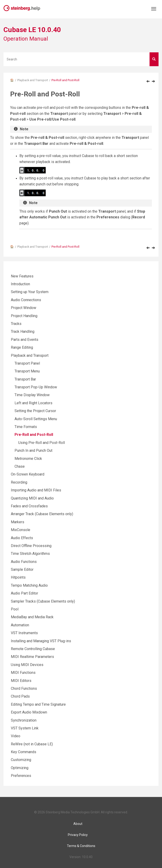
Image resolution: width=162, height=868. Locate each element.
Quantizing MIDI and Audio (32, 498)
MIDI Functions (23, 673)
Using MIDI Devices (27, 665)
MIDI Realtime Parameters (32, 657)
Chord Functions (24, 688)
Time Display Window (32, 395)
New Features (22, 276)
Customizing (21, 760)
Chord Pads (20, 696)
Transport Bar (25, 379)
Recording (19, 482)
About (78, 824)
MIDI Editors (21, 681)
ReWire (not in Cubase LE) (32, 744)
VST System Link (25, 728)
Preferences (21, 776)
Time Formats (26, 427)
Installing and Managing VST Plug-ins (41, 641)
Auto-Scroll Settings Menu (36, 419)
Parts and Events (25, 340)
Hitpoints (18, 577)
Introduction (20, 284)
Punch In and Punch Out (33, 450)
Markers (18, 522)
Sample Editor (22, 569)
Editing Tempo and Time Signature (38, 704)
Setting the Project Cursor (35, 411)
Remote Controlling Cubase (33, 649)
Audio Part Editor (24, 593)
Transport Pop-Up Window (36, 387)
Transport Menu (27, 371)
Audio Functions (24, 562)
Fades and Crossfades (29, 506)
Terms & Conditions (81, 846)
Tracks (16, 324)
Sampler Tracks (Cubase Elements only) (43, 601)
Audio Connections (26, 300)
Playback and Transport (33, 80)
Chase (20, 466)
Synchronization (24, 720)
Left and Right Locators (33, 403)
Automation (20, 625)
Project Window (24, 308)
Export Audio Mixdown (29, 712)
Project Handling (24, 316)
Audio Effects (22, 538)
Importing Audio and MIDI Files (36, 490)
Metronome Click (28, 459)
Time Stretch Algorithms (30, 554)
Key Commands (24, 752)
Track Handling (23, 331)
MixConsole (21, 530)
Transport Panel (27, 363)
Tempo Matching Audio (29, 585)
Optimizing (20, 768)
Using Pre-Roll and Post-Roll (42, 443)
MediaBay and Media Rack (32, 617)
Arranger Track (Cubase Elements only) (42, 514)
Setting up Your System (30, 292)
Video (16, 736)
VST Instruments (24, 633)
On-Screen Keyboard (28, 474)
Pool (15, 609)
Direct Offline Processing (31, 546)
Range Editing (22, 347)
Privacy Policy (78, 835)
